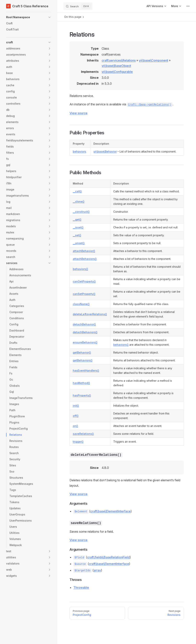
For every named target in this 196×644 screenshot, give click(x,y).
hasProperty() (82, 395)
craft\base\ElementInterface (111, 511)
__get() (77, 219)
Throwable (81, 587)
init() (76, 406)
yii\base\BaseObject (116, 66)
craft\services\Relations (119, 60)
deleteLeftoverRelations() (90, 314)
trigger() (78, 442)
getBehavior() (82, 352)
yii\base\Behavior (105, 151)
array (97, 570)
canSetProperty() (84, 294)
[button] (29, 17)
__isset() (78, 227)
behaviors (79, 151)
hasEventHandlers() (86, 370)
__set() (77, 235)
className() (81, 304)
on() (75, 426)
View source (79, 113)
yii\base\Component (153, 60)
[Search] (78, 6)
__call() (77, 191)
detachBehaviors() (85, 332)
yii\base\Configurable (117, 72)
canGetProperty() (84, 281)
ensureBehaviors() (85, 342)
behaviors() (80, 269)
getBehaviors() (83, 360)
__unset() (79, 243)
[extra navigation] (188, 6)
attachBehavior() (84, 251)
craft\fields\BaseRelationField (108, 557)
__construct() (81, 212)
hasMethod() (81, 383)
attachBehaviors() (85, 259)
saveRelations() (83, 434)
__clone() (79, 201)
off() (76, 416)
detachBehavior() (84, 324)
